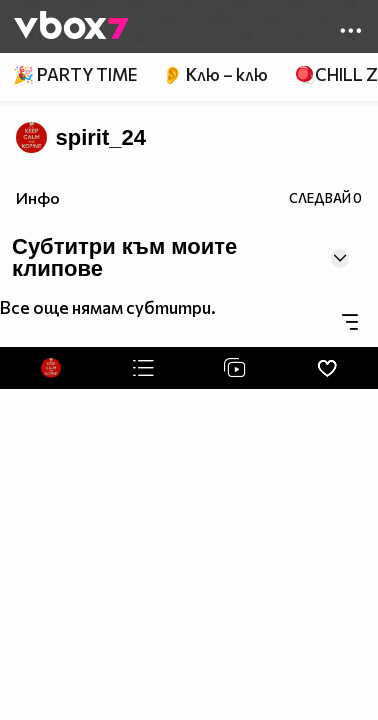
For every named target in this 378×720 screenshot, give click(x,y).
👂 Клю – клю (215, 74)
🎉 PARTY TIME (75, 74)
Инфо (38, 197)
